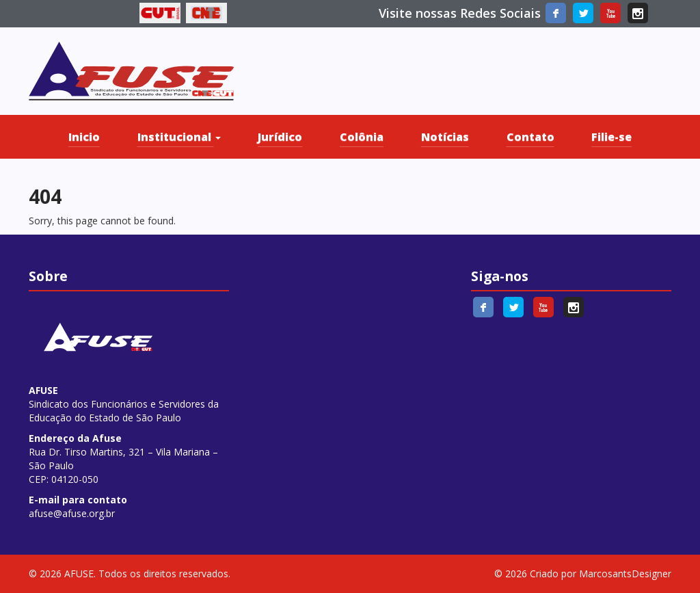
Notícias (445, 137)
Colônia (362, 137)
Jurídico (280, 137)
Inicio (84, 137)
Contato (530, 137)
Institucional (179, 137)
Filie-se (611, 137)
